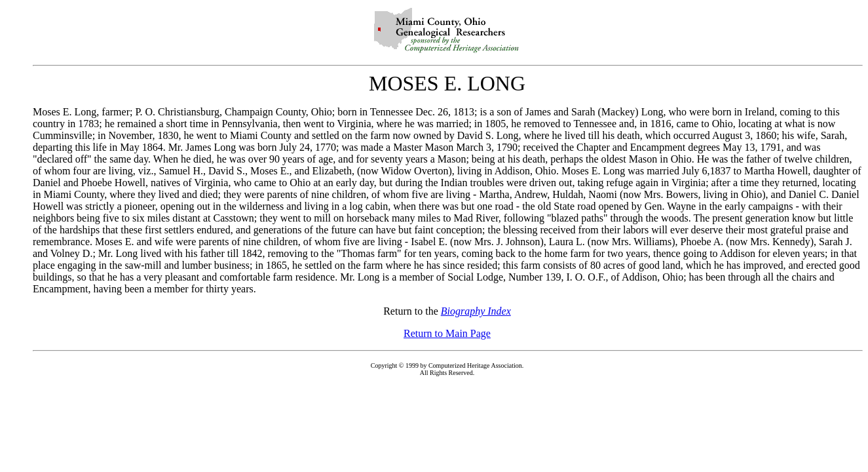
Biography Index (476, 311)
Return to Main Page (447, 333)
